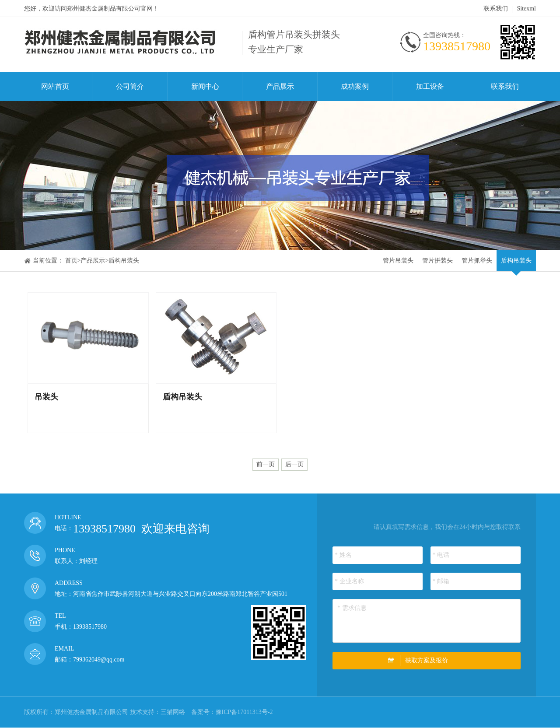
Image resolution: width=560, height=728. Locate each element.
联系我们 (496, 9)
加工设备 (430, 86)
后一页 (294, 464)
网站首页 (55, 86)
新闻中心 (205, 86)
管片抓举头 (477, 261)
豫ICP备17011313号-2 (244, 712)
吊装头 (46, 397)
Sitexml (526, 9)
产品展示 (280, 86)
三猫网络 (173, 712)
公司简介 (130, 86)
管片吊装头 (398, 261)
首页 (71, 261)
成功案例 (355, 86)
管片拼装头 (437, 261)
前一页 (266, 464)
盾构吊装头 (124, 261)
